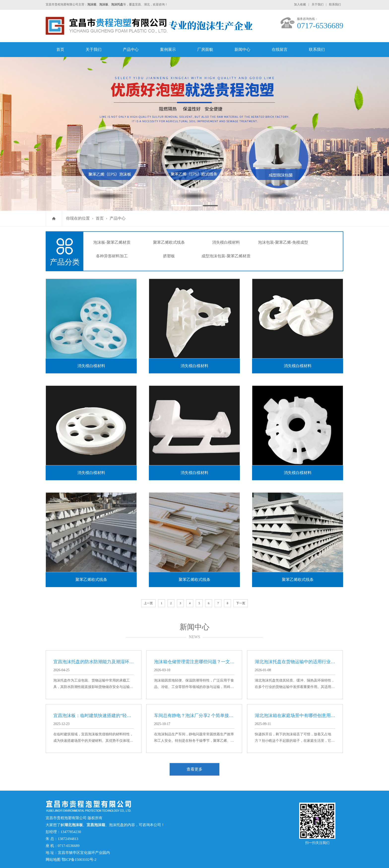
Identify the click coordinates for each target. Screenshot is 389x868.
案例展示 (168, 49)
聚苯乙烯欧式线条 (169, 242)
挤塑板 (169, 256)
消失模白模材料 (226, 242)
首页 (60, 49)
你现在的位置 (78, 218)
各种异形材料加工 (112, 256)
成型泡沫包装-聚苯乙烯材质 (226, 256)
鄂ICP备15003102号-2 (79, 860)
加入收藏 (300, 4)
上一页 (148, 603)
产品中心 (131, 49)
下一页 (241, 603)
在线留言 (280, 49)
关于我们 (318, 4)
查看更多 (194, 769)
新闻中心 (242, 49)
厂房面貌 (205, 49)
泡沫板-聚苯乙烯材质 (112, 242)
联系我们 (335, 4)
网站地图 (53, 860)
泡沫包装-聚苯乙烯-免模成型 (283, 242)
